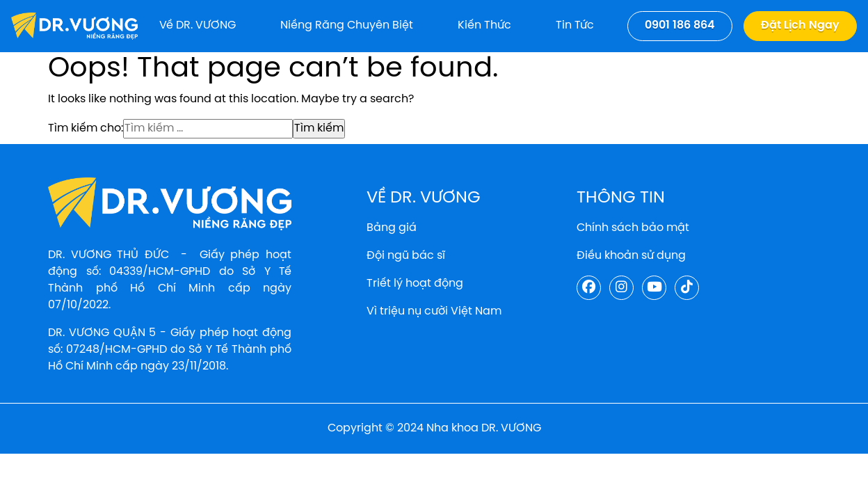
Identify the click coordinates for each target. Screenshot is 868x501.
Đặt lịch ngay (800, 25)
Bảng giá (392, 228)
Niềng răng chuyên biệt (347, 25)
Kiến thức (484, 25)
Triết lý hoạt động (415, 284)
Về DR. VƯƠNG (198, 25)
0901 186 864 (680, 25)
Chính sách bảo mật (633, 228)
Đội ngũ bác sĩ (406, 256)
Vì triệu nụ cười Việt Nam (434, 311)
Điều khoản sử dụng (631, 256)
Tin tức (575, 25)
